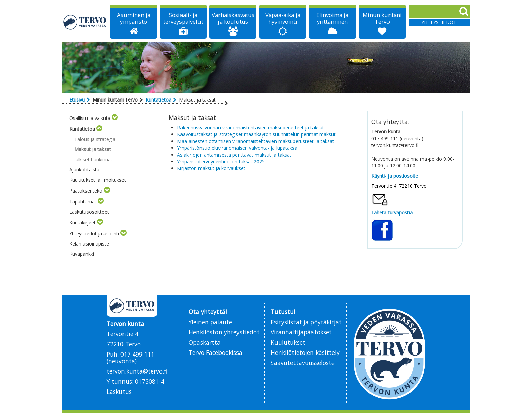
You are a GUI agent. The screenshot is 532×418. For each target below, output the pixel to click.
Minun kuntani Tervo (382, 18)
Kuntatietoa (158, 100)
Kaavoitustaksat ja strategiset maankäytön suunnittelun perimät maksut (257, 134)
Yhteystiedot (439, 22)
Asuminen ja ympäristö (134, 18)
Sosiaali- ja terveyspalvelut (183, 18)
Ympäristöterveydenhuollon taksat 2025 (221, 161)
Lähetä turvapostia (392, 212)
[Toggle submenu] (115, 118)
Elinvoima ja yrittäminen (332, 18)
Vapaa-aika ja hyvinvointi (283, 18)
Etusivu (77, 100)
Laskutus (119, 392)
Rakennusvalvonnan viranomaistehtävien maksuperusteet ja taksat (251, 128)
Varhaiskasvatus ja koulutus (233, 18)
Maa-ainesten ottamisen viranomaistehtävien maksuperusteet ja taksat (256, 141)
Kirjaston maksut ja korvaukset (211, 168)
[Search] (439, 11)
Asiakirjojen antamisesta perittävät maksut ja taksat (234, 155)
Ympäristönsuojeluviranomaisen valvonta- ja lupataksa (237, 148)
